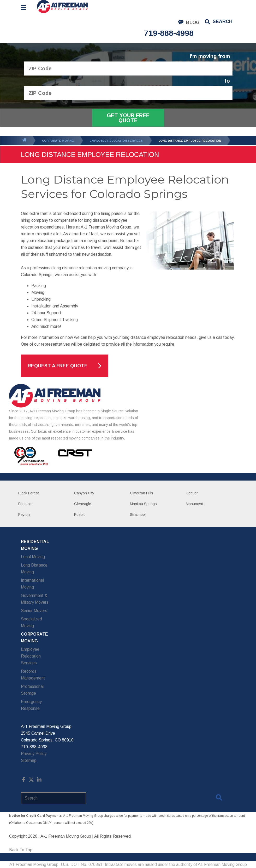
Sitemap (29, 760)
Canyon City (84, 493)
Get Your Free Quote (128, 118)
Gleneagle (83, 504)
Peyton (24, 515)
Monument (194, 504)
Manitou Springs (143, 504)
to (227, 81)
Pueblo (80, 515)
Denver (192, 493)
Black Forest (29, 493)
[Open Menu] (23, 7)
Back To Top (21, 850)
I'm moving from (210, 56)
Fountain (25, 504)
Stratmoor (138, 515)
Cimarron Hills (142, 493)
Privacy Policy (34, 754)
